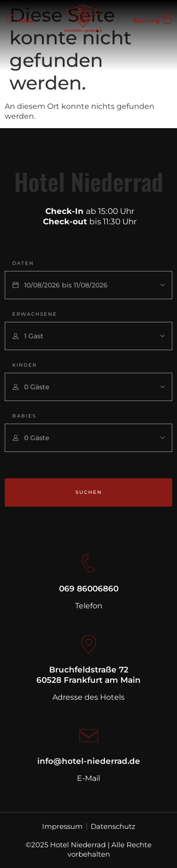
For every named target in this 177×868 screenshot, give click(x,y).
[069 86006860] (89, 563)
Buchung (146, 20)
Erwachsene (35, 314)
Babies (24, 416)
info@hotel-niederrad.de (89, 761)
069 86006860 (89, 589)
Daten (23, 263)
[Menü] (10, 19)
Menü (25, 20)
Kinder (25, 365)
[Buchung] (167, 19)
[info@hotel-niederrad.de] (89, 736)
